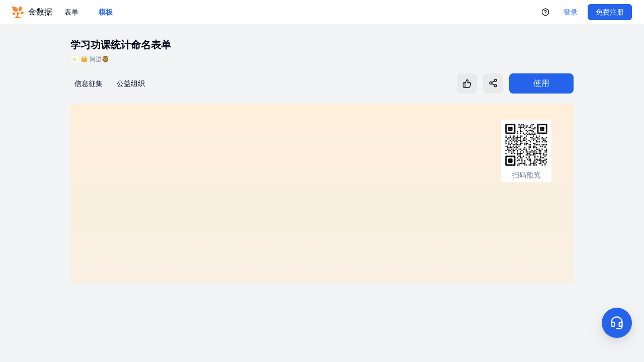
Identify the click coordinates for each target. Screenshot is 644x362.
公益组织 (131, 83)
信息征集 (89, 83)
